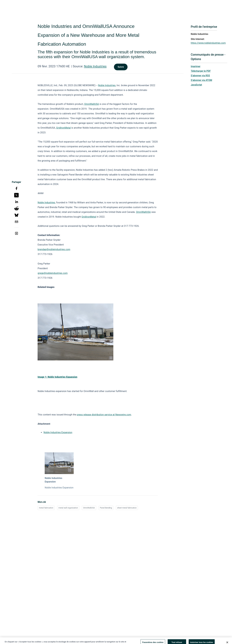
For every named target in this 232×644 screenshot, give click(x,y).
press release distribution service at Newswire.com (104, 415)
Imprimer (196, 66)
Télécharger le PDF (201, 71)
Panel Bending (106, 508)
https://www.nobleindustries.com (208, 43)
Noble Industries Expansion (58, 432)
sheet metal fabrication (127, 508)
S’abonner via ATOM (201, 80)
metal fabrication (46, 508)
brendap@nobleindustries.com (54, 249)
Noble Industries (95, 66)
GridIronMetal (63, 128)
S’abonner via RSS (200, 76)
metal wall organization (68, 508)
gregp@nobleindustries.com (53, 273)
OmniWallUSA (92, 104)
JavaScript (196, 85)
